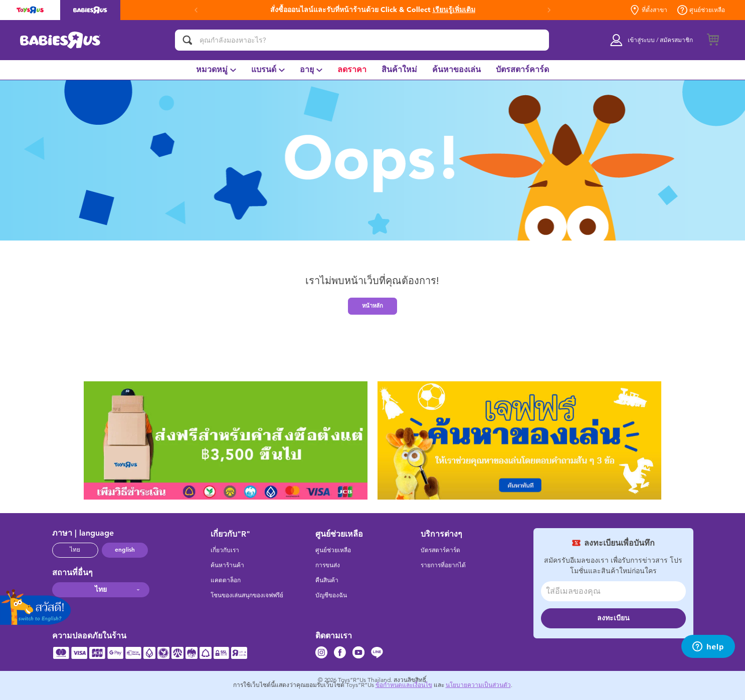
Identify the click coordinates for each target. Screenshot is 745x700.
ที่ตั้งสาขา (648, 10)
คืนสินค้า (327, 580)
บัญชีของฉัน (331, 595)
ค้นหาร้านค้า (227, 565)
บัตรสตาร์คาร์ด (440, 550)
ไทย (75, 550)
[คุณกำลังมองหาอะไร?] (362, 40)
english (125, 550)
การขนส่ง (328, 565)
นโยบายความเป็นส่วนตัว (478, 685)
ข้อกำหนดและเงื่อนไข (404, 685)
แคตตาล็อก (226, 580)
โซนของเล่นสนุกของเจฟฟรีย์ (247, 595)
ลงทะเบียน (613, 618)
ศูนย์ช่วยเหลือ (701, 10)
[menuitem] (216, 70)
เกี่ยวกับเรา (225, 550)
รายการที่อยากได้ (443, 565)
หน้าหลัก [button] (372, 306)
